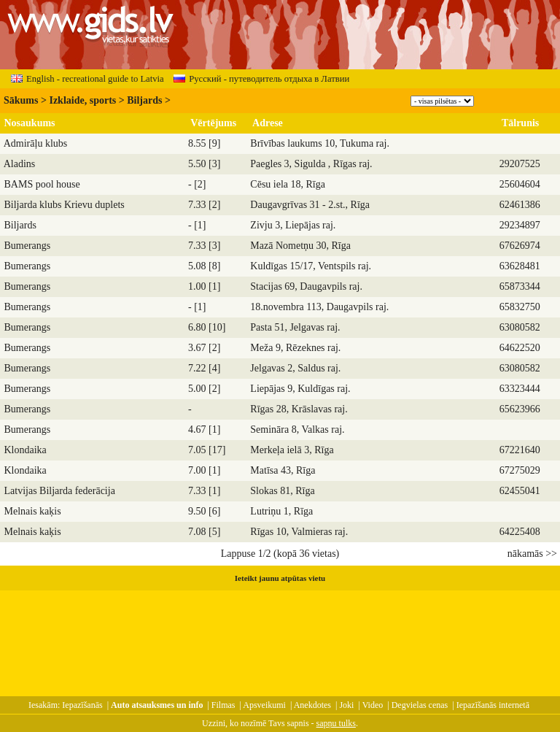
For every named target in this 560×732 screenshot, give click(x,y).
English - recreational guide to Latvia (87, 79)
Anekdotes (312, 705)
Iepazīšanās (82, 705)
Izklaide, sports (82, 100)
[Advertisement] (280, 636)
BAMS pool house (42, 184)
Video (373, 705)
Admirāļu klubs (36, 143)
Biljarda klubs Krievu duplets (65, 205)
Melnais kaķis (33, 511)
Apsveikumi (264, 705)
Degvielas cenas (420, 705)
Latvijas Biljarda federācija (60, 491)
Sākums (21, 100)
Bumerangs (28, 246)
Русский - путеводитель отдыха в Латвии (261, 79)
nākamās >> (532, 554)
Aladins (20, 164)
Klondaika (26, 450)
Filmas (223, 705)
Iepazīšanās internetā (493, 705)
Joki (346, 705)
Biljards (144, 100)
